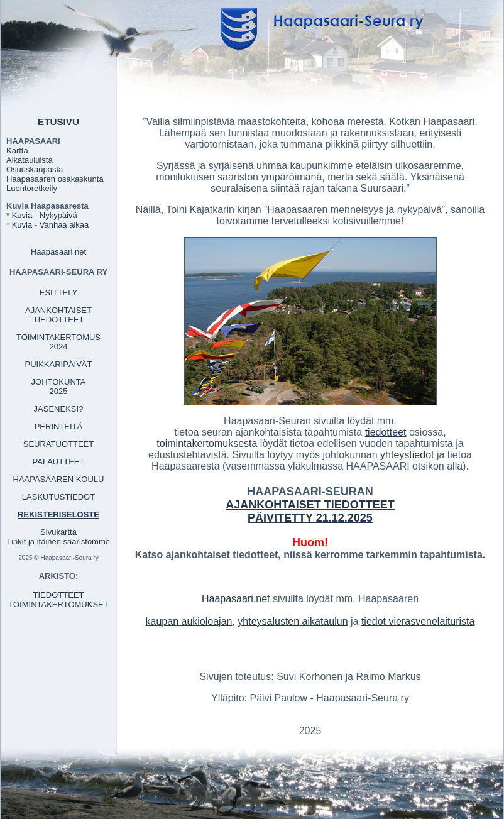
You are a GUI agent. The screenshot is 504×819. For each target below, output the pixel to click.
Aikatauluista (30, 160)
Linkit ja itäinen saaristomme (58, 541)
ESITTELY (58, 293)
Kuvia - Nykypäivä (45, 215)
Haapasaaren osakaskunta (55, 179)
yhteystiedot (407, 455)
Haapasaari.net (58, 252)
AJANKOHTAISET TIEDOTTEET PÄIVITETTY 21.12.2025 (310, 511)
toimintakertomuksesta (207, 443)
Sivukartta (58, 532)
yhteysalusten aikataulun (293, 621)
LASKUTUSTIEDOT (58, 497)
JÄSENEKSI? (59, 409)
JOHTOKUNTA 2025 (59, 387)
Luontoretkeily (32, 188)
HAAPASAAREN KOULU (59, 479)
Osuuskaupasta (35, 169)
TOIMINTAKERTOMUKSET (58, 604)
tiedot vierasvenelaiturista (418, 621)
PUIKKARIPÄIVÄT (59, 364)
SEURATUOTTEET (58, 444)
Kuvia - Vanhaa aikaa (51, 225)
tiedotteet (386, 432)
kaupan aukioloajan (189, 621)
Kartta (17, 151)
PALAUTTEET (59, 462)
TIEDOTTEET (59, 595)
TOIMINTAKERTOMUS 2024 (58, 342)
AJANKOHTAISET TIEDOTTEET (58, 315)
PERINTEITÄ (59, 426)
